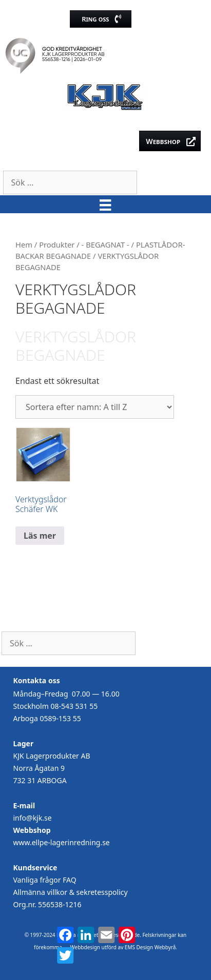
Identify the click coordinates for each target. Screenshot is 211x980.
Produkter (57, 244)
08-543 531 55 (74, 706)
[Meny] (105, 204)
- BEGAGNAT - (106, 244)
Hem (24, 244)
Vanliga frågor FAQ (45, 880)
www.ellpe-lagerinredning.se (62, 842)
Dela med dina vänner (99, 972)
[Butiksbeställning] (95, 407)
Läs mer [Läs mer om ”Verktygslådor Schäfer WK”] (40, 536)
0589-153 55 (60, 718)
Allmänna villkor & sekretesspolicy (71, 892)
